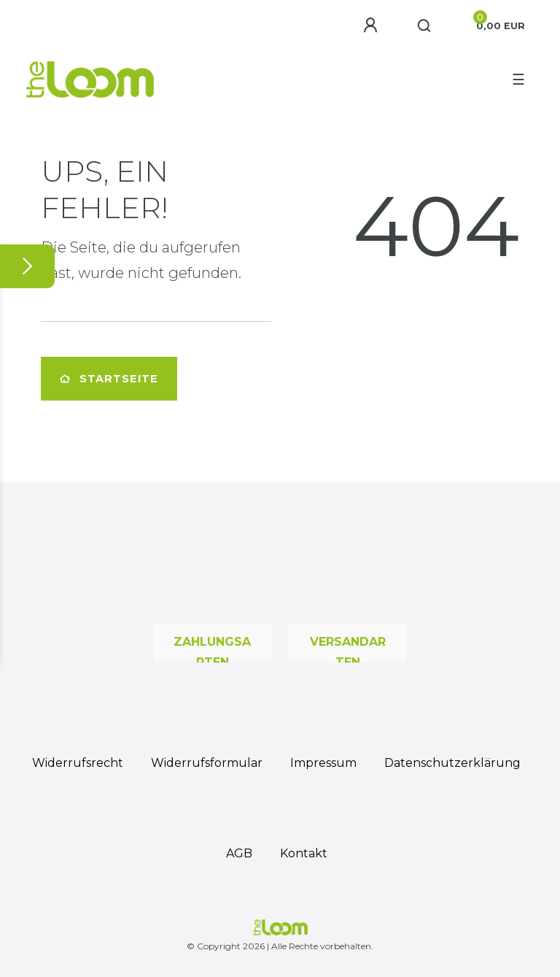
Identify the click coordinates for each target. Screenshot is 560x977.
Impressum (323, 763)
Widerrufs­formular (207, 763)
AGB (239, 853)
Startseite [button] (109, 379)
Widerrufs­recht (78, 763)
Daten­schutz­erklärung (452, 763)
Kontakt (304, 853)
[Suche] (425, 26)
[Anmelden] (373, 26)
